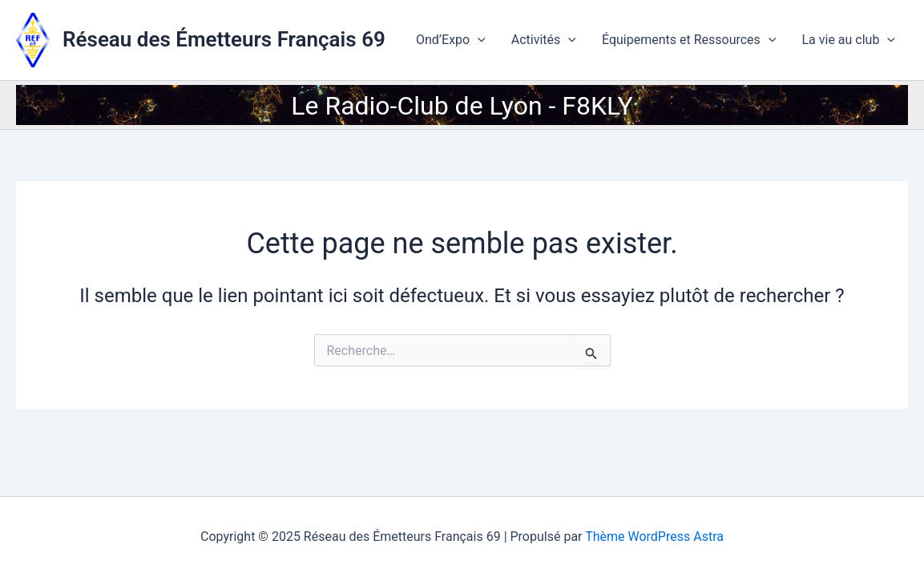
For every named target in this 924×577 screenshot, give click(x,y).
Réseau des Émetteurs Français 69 (224, 39)
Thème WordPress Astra (654, 537)
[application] (478, 40)
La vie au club (848, 40)
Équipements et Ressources (689, 40)
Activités (544, 40)
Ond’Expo (451, 40)
